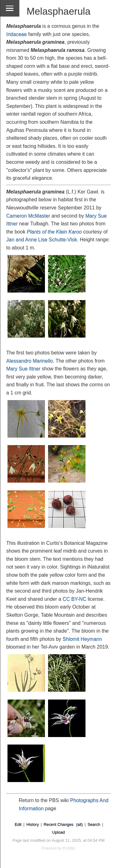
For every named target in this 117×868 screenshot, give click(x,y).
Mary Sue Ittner (23, 369)
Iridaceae (17, 34)
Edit (18, 824)
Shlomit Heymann (82, 639)
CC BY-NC (75, 599)
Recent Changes (58, 824)
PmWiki (69, 848)
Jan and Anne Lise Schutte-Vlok (42, 240)
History (32, 824)
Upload (58, 832)
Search (94, 824)
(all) (79, 824)
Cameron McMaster (28, 216)
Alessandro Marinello (29, 361)
